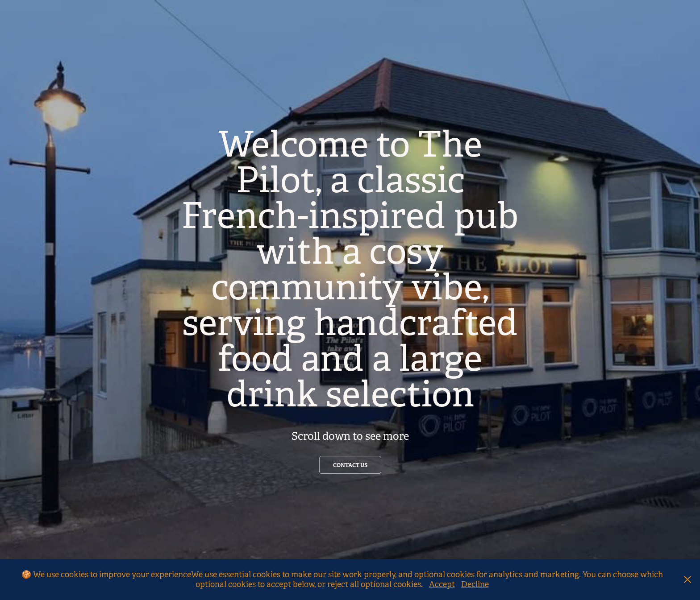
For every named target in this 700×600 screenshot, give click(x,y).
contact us (350, 465)
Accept (442, 584)
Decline (475, 584)
